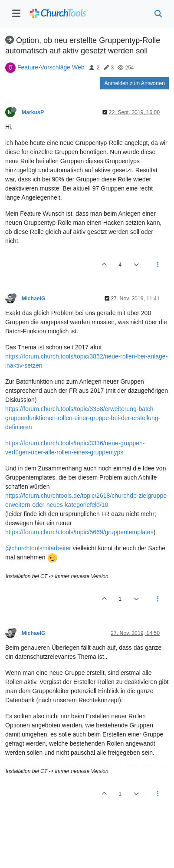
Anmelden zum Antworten (135, 83)
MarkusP (33, 112)
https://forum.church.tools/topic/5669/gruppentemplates (79, 532)
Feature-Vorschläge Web (51, 67)
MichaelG (33, 299)
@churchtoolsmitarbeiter (38, 548)
